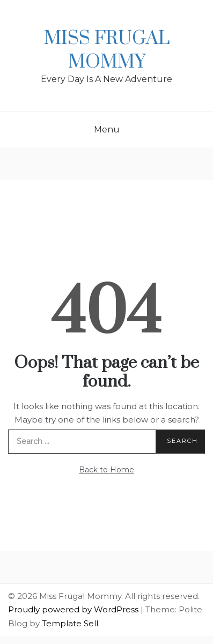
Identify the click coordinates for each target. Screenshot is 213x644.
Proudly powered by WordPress (74, 609)
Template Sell (70, 623)
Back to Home (106, 470)
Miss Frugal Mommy (107, 50)
